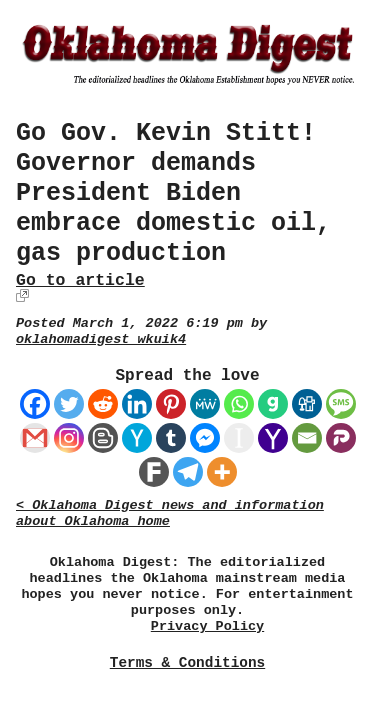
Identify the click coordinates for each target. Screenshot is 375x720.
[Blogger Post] (103, 438)
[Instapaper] (239, 438)
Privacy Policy (207, 626)
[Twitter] (69, 404)
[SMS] (341, 404)
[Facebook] (35, 404)
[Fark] (154, 472)
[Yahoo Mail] (273, 438)
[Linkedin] (137, 404)
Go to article (80, 280)
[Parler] (341, 438)
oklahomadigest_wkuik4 (101, 339)
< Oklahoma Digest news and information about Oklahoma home (170, 513)
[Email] (307, 438)
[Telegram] (188, 472)
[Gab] (273, 404)
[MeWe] (205, 404)
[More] (222, 472)
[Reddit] (103, 404)
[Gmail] (35, 438)
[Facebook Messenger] (205, 438)
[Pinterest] (171, 404)
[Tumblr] (171, 438)
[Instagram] (69, 438)
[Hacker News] (137, 438)
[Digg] (307, 404)
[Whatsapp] (239, 404)
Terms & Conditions (187, 663)
